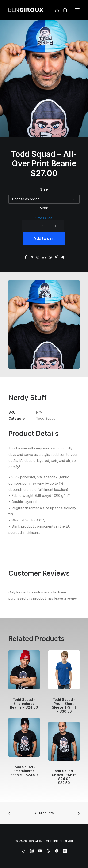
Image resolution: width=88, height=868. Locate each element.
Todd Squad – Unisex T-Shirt (64, 777)
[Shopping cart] (63, 10)
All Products (44, 813)
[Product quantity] (43, 226)
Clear (44, 208)
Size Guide (44, 218)
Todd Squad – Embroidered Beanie (24, 704)
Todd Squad (46, 418)
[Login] (55, 10)
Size (44, 189)
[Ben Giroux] (26, 10)
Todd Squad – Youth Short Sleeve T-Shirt (64, 705)
